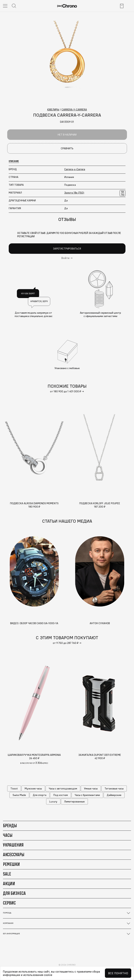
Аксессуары (14, 855)
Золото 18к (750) (74, 193)
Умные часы (91, 788)
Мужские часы (33, 788)
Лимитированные (74, 802)
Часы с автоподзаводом (63, 788)
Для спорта (40, 795)
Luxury (53, 802)
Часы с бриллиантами (87, 795)
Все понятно (118, 973)
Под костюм (61, 795)
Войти (65, 258)
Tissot (14, 788)
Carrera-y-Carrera (75, 169)
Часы (8, 835)
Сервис (9, 903)
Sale (7, 874)
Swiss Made (19, 795)
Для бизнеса (14, 893)
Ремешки (11, 864)
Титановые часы (114, 788)
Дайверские (114, 795)
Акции (9, 884)
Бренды (10, 825)
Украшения (13, 845)
